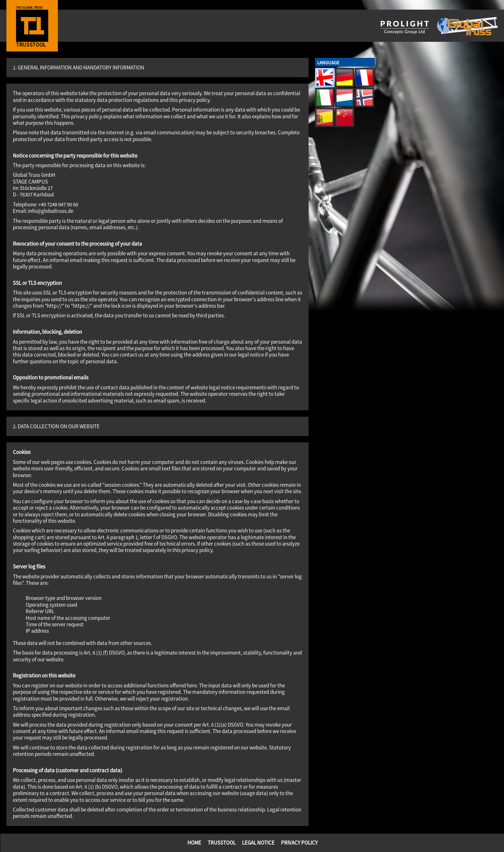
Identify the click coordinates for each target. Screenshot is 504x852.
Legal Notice (258, 843)
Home (194, 843)
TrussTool (222, 843)
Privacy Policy (299, 843)
